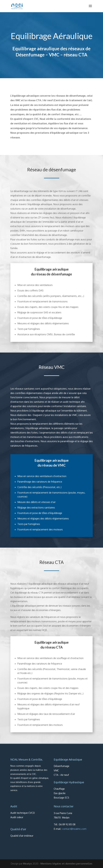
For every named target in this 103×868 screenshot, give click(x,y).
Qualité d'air (18, 829)
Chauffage (59, 789)
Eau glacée (60, 793)
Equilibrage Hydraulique (69, 782)
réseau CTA (75, 55)
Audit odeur (17, 817)
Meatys (27, 864)
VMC (54, 55)
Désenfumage (30, 55)
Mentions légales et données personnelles (66, 864)
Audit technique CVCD (23, 813)
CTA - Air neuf (61, 775)
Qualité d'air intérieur (22, 836)
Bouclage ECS (61, 798)
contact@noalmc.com (74, 829)
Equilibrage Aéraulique (68, 759)
